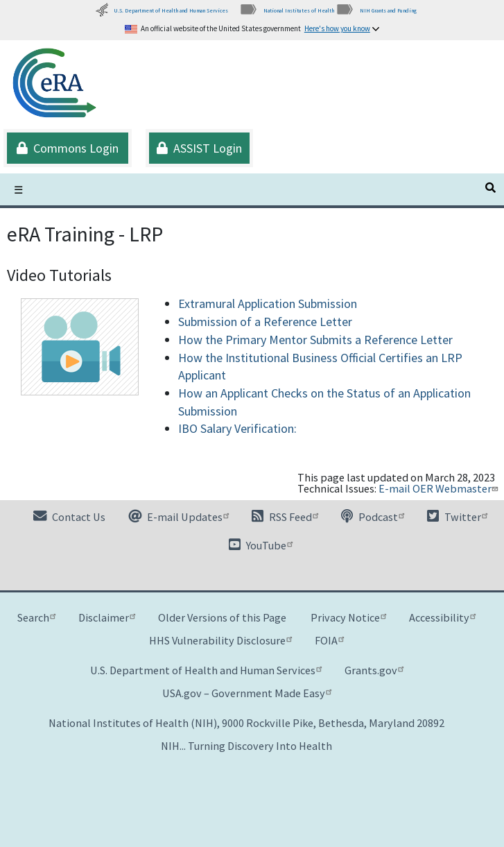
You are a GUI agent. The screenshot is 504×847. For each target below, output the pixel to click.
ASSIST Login (199, 148)
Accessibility (442, 617)
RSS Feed (285, 517)
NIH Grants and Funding (376, 10)
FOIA (329, 640)
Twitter (457, 517)
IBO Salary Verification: (237, 428)
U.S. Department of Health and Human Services (162, 10)
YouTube (261, 545)
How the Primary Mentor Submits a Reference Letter (315, 340)
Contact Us (69, 517)
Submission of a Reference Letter (265, 322)
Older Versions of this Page (222, 617)
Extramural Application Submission (268, 303)
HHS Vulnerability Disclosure (220, 640)
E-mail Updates (179, 517)
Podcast (373, 517)
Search (36, 617)
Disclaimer (107, 617)
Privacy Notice (348, 617)
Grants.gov (374, 670)
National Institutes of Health (287, 10)
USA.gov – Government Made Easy (247, 693)
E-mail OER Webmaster (440, 488)
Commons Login (68, 148)
